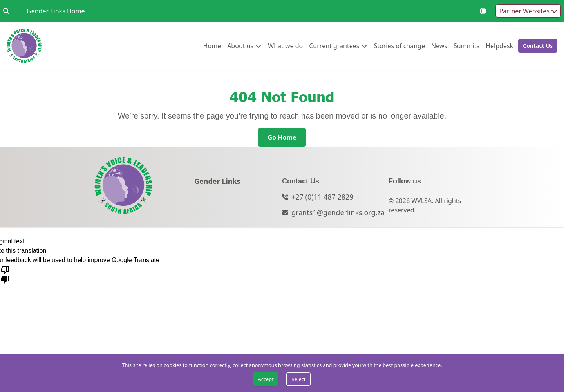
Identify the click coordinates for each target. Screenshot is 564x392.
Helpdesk (499, 46)
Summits (466, 46)
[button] (535, 46)
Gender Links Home (56, 11)
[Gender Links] (217, 183)
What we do (285, 46)
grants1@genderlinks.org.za (338, 212)
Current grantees (334, 46)
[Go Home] (282, 137)
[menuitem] (212, 46)
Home (212, 46)
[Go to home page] (24, 46)
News (439, 46)
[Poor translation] (5, 274)
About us (240, 46)
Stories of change (399, 46)
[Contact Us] (538, 46)
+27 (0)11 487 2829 (323, 197)
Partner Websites (528, 11)
